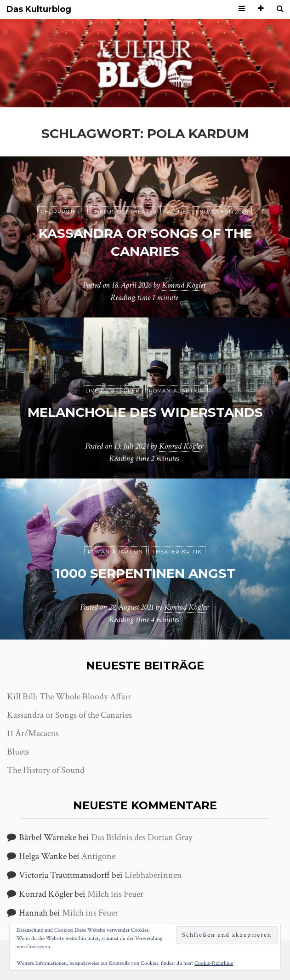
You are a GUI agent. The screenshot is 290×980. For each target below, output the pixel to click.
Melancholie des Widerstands (145, 412)
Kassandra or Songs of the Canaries (69, 715)
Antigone (98, 856)
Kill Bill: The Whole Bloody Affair (69, 697)
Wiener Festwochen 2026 (207, 212)
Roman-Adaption (176, 391)
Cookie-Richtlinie (214, 963)
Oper (132, 391)
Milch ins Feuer (115, 894)
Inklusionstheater (125, 212)
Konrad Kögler (184, 285)
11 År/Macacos (33, 733)
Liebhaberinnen (153, 875)
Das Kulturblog (39, 9)
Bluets (18, 752)
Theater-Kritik (177, 552)
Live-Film (100, 391)
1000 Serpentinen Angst (145, 573)
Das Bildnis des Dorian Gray (142, 837)
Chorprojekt (63, 212)
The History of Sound (46, 770)
